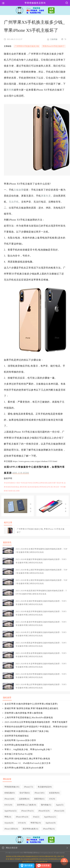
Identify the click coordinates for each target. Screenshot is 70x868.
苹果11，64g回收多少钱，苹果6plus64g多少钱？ (28, 749)
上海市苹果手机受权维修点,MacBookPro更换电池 (29, 718)
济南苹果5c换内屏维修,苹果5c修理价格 (24, 713)
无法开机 (14, 202)
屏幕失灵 (46, 196)
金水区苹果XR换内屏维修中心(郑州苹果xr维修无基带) (31, 704)
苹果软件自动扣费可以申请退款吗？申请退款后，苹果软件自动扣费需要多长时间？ (36, 727)
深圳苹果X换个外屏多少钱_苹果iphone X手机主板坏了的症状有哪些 (31, 503)
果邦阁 (10, 90)
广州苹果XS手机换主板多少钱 (27, 46)
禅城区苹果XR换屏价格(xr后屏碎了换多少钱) (27, 731)
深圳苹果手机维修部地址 (17, 736)
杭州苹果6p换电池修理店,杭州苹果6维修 (24, 745)
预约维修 (28, 865)
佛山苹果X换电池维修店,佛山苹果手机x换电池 (27, 759)
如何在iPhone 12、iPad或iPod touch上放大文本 (28, 763)
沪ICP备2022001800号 (12, 853)
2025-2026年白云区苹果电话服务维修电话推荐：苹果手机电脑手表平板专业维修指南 (36, 722)
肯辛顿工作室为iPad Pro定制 (19, 754)
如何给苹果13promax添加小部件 (20, 740)
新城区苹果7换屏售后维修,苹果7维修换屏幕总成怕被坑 (31, 708)
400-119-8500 (21, 473)
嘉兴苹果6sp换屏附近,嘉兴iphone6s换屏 (24, 768)
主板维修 (54, 39)
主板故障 (19, 190)
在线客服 (45, 865)
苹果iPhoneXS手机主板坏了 (54, 46)
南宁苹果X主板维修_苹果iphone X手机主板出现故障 (66, 503)
